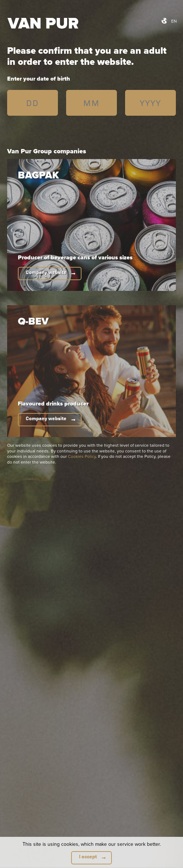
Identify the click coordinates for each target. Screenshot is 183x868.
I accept (88, 857)
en (174, 21)
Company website (46, 272)
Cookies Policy (82, 456)
